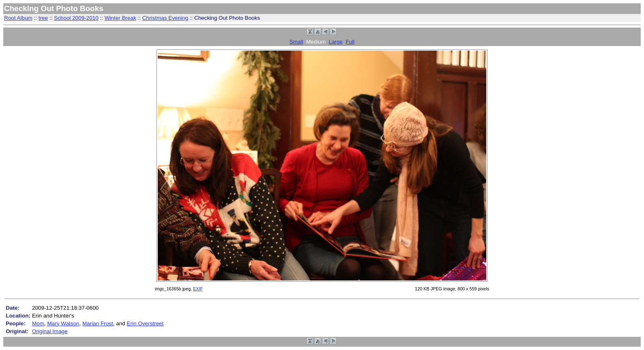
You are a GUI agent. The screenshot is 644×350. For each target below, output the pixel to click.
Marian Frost (98, 323)
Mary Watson (63, 323)
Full (350, 42)
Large (336, 42)
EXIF (198, 289)
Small (296, 42)
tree (43, 18)
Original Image (50, 331)
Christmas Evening (165, 18)
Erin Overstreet (145, 323)
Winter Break (121, 18)
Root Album (18, 18)
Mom (38, 323)
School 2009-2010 (76, 18)
